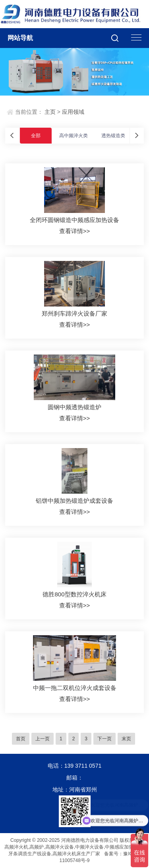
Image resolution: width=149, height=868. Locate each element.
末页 (126, 739)
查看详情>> (75, 231)
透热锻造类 (113, 136)
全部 (36, 136)
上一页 (43, 739)
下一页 (104, 739)
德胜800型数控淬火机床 (74, 594)
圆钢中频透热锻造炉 (74, 407)
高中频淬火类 (74, 136)
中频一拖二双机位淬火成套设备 (75, 688)
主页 (50, 112)
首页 (21, 739)
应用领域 (73, 112)
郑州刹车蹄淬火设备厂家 (74, 313)
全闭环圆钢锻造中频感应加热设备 (74, 220)
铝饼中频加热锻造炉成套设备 (74, 501)
